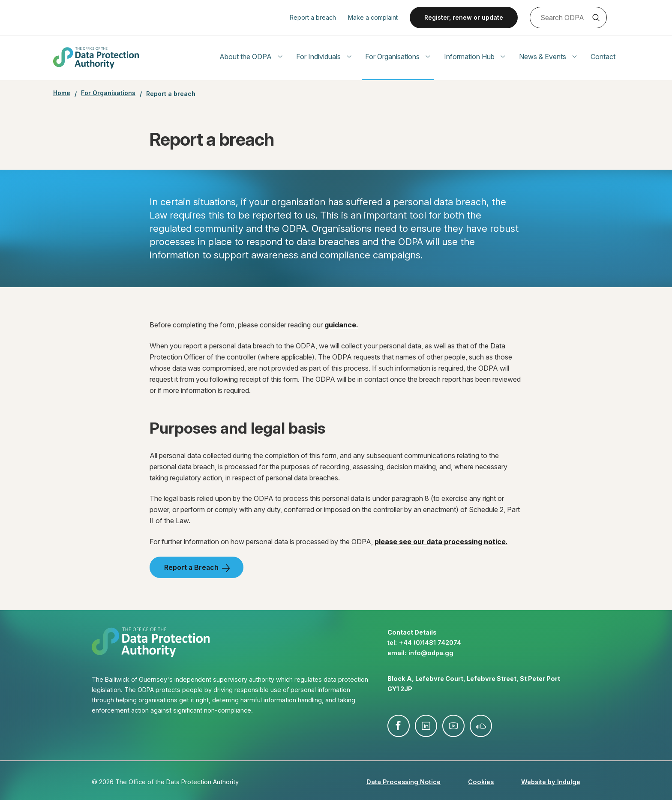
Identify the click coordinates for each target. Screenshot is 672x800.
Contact (603, 57)
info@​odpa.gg (431, 653)
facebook (399, 726)
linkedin (426, 726)
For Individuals (324, 57)
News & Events (548, 57)
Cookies (481, 782)
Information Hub (475, 57)
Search (596, 18)
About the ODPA (251, 57)
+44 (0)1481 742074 (430, 643)
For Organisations (398, 57)
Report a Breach (191, 567)
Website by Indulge (551, 782)
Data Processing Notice (403, 782)
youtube (453, 726)
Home (62, 93)
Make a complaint (373, 17)
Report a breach (313, 17)
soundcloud (481, 726)
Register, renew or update (464, 17)
